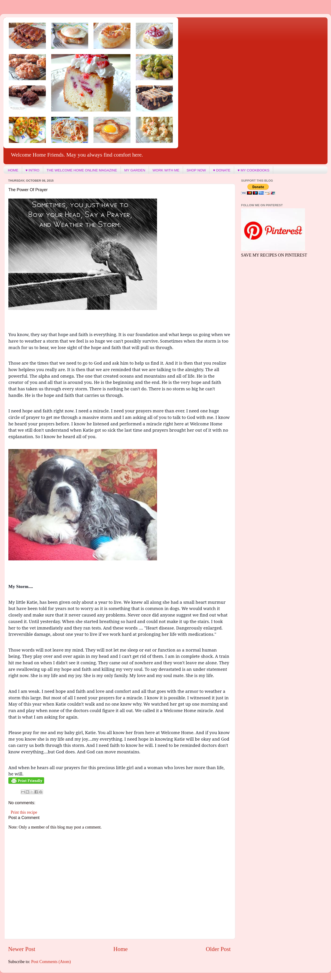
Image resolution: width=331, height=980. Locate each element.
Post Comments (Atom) (51, 962)
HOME (13, 170)
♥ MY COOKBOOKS (254, 170)
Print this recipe (24, 812)
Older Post (218, 949)
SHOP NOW (196, 170)
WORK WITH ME (166, 170)
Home (121, 949)
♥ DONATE (222, 170)
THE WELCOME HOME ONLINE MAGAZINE (82, 170)
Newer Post (22, 949)
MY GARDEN (135, 170)
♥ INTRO (33, 170)
